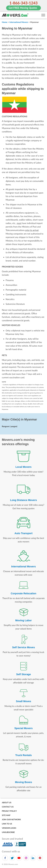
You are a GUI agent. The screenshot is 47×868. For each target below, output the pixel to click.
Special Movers (24, 728)
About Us (7, 802)
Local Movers (24, 467)
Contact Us (8, 807)
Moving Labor (23, 620)
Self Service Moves (23, 647)
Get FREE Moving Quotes (23, 8)
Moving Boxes (24, 782)
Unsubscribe (8, 832)
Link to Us (7, 824)
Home (5, 22)
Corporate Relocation (23, 593)
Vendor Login (9, 828)
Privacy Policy (9, 811)
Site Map (6, 815)
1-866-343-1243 (23, 3)
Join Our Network (11, 819)
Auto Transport (23, 533)
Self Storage (23, 674)
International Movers (19, 22)
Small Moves (23, 701)
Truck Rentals (23, 755)
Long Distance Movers (23, 500)
